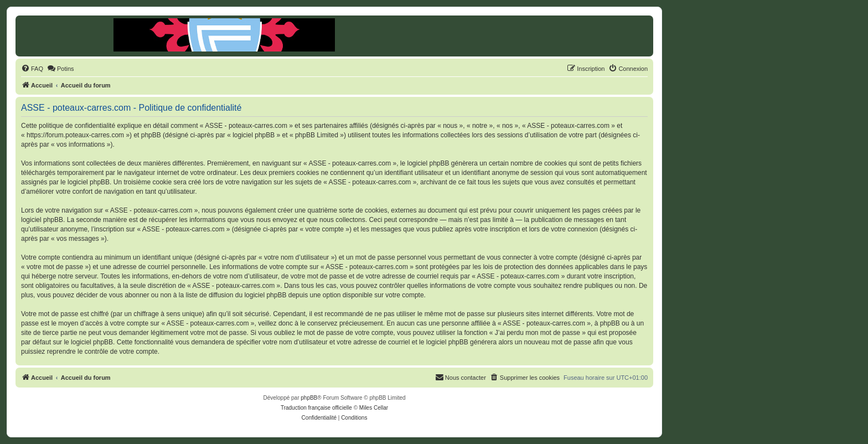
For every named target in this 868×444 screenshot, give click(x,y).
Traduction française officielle (316, 408)
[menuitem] (32, 69)
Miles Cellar (374, 408)
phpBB (309, 398)
